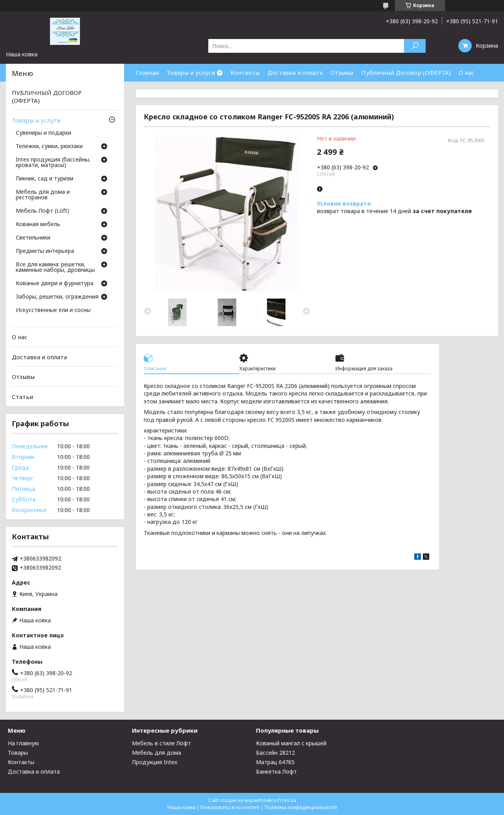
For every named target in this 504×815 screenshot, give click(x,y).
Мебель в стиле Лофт (161, 743)
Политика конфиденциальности (301, 807)
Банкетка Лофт (276, 771)
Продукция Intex (155, 762)
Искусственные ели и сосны (53, 310)
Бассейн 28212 (275, 753)
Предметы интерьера (45, 251)
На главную (23, 743)
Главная (147, 72)
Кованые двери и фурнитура (55, 284)
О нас (467, 72)
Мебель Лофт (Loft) (43, 211)
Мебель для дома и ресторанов (43, 195)
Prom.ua (287, 800)
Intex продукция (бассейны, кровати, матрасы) (53, 163)
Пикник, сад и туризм (44, 179)
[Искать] (415, 46)
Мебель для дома (157, 753)
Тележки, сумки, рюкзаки (49, 147)
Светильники (33, 238)
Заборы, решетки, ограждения (57, 297)
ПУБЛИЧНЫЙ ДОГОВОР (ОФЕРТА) (47, 97)
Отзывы (342, 72)
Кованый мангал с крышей (291, 743)
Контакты (245, 72)
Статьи (22, 397)
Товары (18, 753)
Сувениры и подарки (44, 133)
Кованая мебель (38, 225)
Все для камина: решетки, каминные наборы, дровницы (55, 267)
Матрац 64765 (275, 762)
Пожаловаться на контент (230, 807)
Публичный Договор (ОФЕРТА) (406, 72)
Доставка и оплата (295, 72)
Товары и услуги (191, 72)
